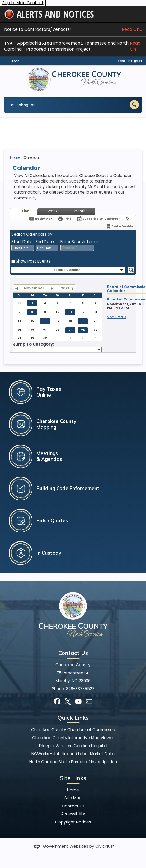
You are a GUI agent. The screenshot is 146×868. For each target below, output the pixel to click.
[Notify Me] (41, 219)
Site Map (73, 798)
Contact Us (73, 806)
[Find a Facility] (119, 226)
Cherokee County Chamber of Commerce (73, 730)
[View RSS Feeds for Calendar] (128, 219)
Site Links (73, 778)
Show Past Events (33, 261)
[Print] (64, 219)
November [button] (34, 288)
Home (15, 158)
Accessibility (73, 814)
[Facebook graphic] (57, 701)
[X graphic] (68, 701)
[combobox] (23, 248)
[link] (130, 61)
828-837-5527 (80, 689)
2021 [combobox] (65, 288)
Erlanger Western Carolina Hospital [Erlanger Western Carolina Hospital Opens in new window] (73, 746)
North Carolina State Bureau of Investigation (73, 762)
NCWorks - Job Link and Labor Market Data (73, 754)
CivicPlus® (105, 846)
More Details (117, 317)
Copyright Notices (73, 822)
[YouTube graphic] (78, 701)
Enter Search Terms (80, 242)
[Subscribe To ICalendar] (98, 219)
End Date (45, 242)
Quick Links (73, 718)
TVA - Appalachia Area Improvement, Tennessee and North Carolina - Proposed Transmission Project (73, 46)
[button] (134, 105)
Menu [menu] (17, 61)
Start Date (22, 242)
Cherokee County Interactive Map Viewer (73, 738)
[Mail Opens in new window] (89, 701)
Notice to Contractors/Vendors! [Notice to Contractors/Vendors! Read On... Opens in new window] (73, 29)
